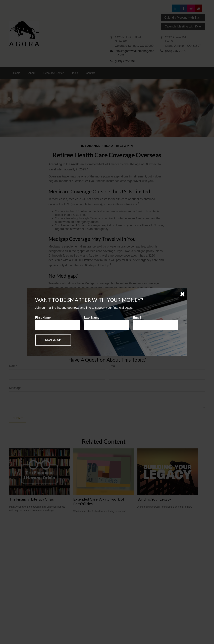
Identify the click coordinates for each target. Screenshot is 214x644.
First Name (43, 318)
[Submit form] (53, 340)
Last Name (92, 318)
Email (137, 318)
